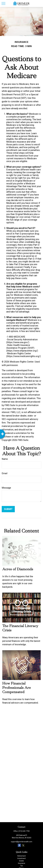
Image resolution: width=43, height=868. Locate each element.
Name (5, 459)
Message (6, 488)
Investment (22, 858)
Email (5, 473)
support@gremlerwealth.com (22, 842)
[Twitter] (23, 845)
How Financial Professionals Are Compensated (17, 688)
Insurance (22, 863)
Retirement (22, 856)
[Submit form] (8, 509)
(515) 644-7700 (24, 831)
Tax (21, 866)
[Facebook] (19, 845)
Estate (21, 861)
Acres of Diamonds (18, 569)
